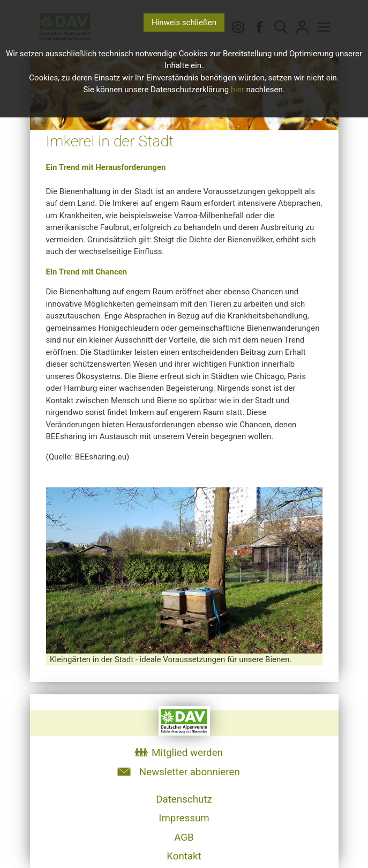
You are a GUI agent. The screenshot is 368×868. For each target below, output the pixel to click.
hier (238, 90)
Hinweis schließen (184, 23)
